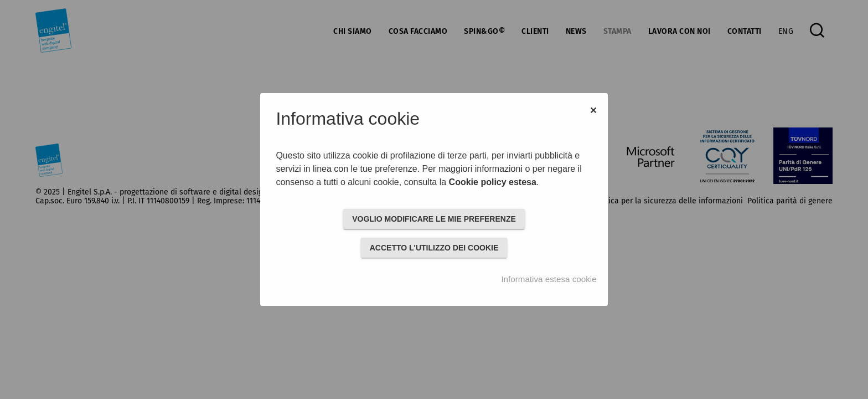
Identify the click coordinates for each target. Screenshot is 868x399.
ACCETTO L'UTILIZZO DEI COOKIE (434, 248)
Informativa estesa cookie (549, 279)
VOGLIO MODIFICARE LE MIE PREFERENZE (434, 219)
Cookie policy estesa (493, 182)
